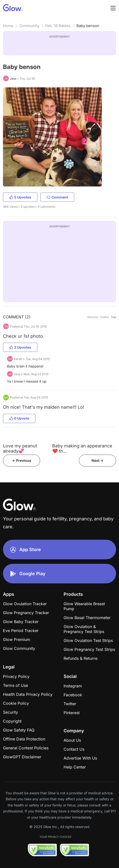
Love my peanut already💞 (20, 448)
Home (8, 26)
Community (29, 26)
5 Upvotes (20, 197)
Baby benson (88, 26)
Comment (57, 197)
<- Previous (22, 460)
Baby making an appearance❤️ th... (82, 448)
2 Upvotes (20, 347)
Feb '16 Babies (58, 26)
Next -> (97, 460)
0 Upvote (19, 418)
